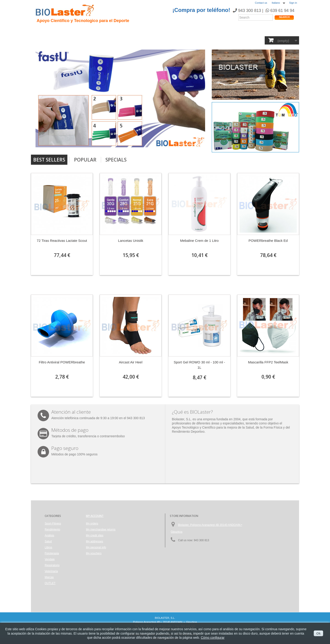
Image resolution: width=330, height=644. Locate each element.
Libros (132, 40)
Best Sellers (49, 160)
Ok (318, 633)
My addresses (95, 541)
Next (197, 139)
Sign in (293, 3)
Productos (207, 30)
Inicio (41, 30)
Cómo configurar (213, 638)
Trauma (104, 30)
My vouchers (94, 553)
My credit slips (95, 535)
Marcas (244, 40)
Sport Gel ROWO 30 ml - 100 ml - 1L (199, 365)
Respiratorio (198, 40)
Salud (97, 40)
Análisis (114, 40)
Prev (185, 139)
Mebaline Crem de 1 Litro (199, 241)
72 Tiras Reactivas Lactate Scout (62, 241)
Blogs (187, 30)
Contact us (261, 3)
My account (95, 516)
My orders (92, 524)
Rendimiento (147, 30)
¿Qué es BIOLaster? (192, 412)
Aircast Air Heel (131, 362)
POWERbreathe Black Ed (268, 241)
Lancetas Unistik (131, 241)
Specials (116, 160)
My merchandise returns (101, 530)
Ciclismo (123, 30)
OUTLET (263, 40)
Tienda (282, 31)
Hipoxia (86, 30)
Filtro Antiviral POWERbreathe (62, 362)
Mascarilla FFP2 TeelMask (268, 362)
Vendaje (175, 40)
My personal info (96, 547)
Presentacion (63, 30)
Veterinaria (223, 40)
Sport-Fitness (48, 40)
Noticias (170, 30)
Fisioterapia (153, 40)
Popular (85, 160)
